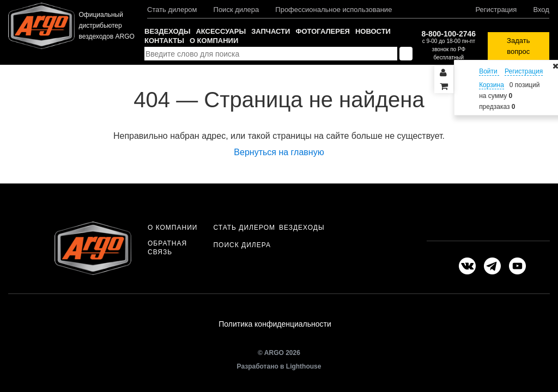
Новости (373, 31)
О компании (214, 41)
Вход (541, 10)
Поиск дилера (236, 10)
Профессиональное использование (333, 10)
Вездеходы (167, 31)
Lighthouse (304, 366)
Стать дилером (172, 10)
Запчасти (271, 31)
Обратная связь (167, 248)
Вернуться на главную (279, 152)
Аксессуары (221, 31)
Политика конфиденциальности (275, 324)
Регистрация (496, 10)
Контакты (164, 41)
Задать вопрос (518, 46)
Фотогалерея (323, 31)
